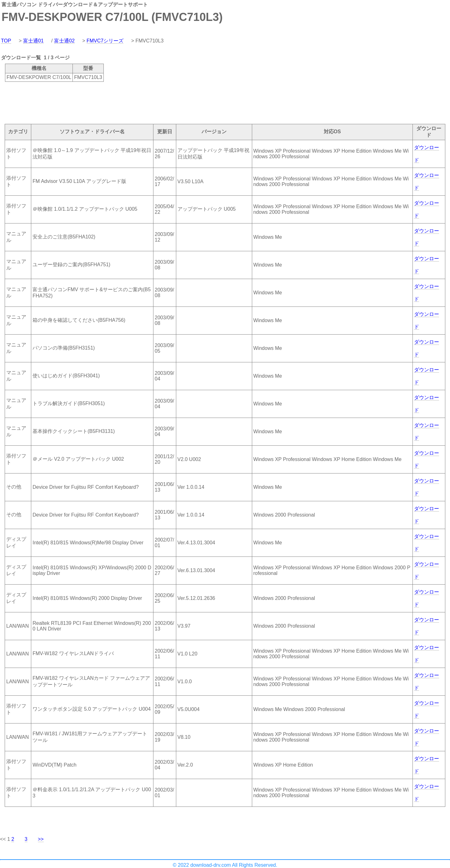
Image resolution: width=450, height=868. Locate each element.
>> (41, 839)
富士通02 (64, 41)
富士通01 (33, 41)
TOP (6, 41)
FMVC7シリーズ (105, 41)
